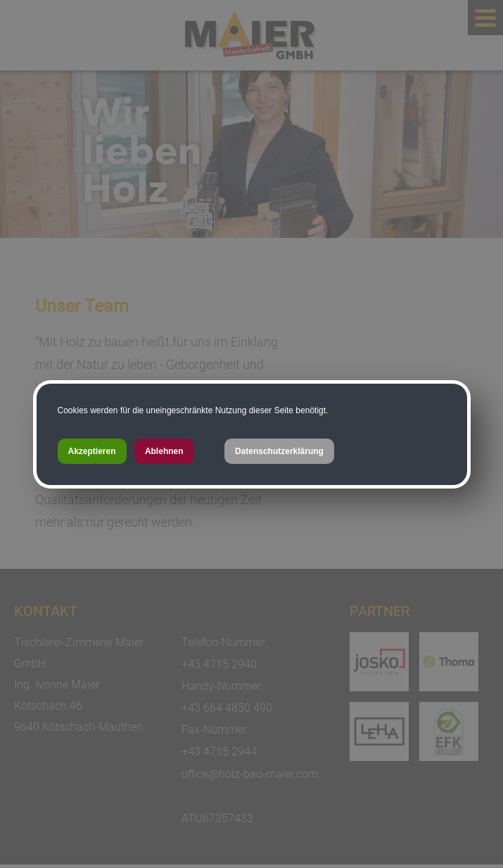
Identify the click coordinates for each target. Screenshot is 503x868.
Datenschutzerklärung (279, 451)
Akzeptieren (92, 451)
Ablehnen (164, 451)
